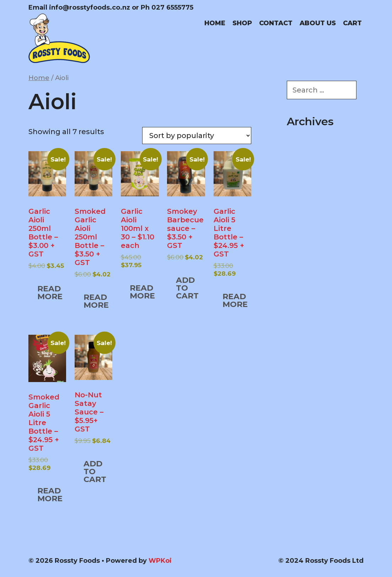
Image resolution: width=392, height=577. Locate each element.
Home (215, 23)
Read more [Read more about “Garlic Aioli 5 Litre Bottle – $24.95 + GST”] (235, 300)
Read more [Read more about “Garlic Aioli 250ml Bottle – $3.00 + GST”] (50, 293)
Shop (242, 23)
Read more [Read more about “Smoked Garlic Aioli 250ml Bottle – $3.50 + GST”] (96, 301)
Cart (352, 23)
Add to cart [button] (187, 288)
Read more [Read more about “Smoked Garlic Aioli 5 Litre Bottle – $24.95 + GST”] (50, 495)
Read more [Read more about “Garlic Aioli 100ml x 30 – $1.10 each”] (142, 292)
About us (318, 23)
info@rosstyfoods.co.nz (90, 7)
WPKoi (160, 561)
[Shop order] (197, 136)
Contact (276, 23)
